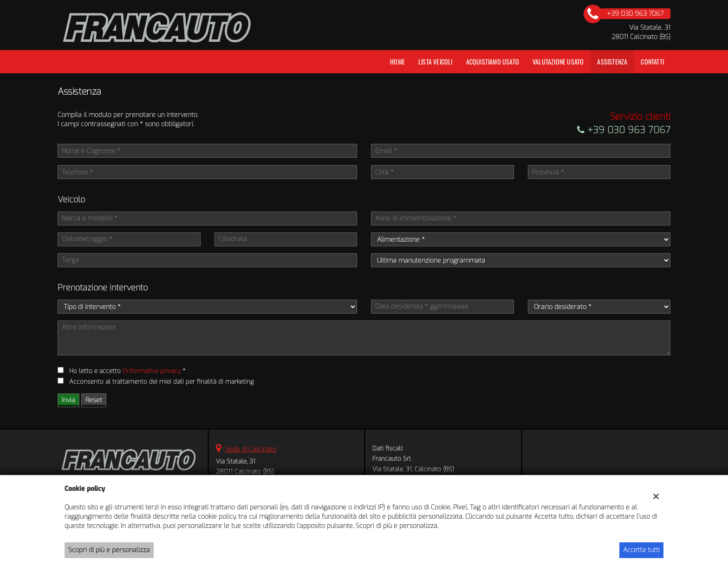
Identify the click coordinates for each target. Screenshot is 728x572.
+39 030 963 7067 (624, 130)
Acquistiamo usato (493, 61)
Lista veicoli (435, 61)
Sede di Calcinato (251, 449)
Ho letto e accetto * (127, 371)
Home (397, 61)
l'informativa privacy (152, 371)
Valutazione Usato (558, 61)
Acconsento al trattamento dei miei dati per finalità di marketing (162, 382)
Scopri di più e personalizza (109, 550)
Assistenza (612, 61)
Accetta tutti (641, 550)
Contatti (652, 61)
